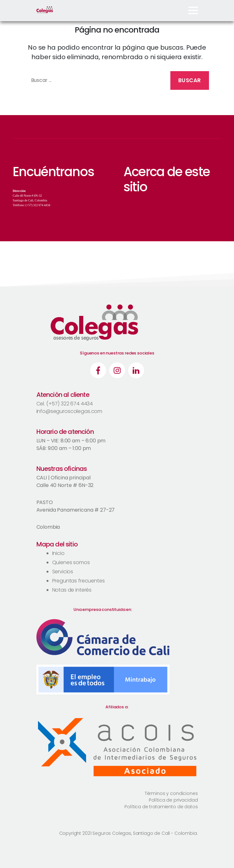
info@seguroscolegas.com (70, 411)
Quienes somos (71, 562)
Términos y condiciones (171, 793)
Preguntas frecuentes (79, 581)
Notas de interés (72, 590)
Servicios (63, 572)
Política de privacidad (173, 800)
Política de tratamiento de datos (161, 807)
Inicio (58, 553)
